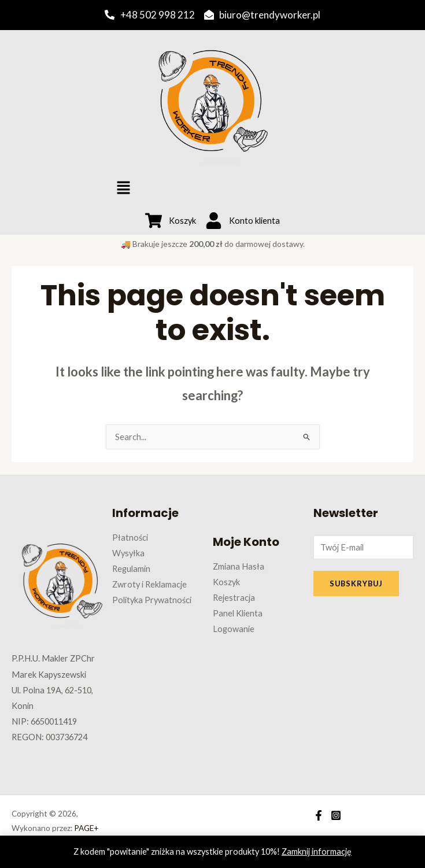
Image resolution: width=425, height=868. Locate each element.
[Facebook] (319, 815)
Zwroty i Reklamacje (149, 584)
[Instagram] (336, 815)
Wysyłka (128, 553)
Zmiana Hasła (239, 566)
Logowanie (234, 629)
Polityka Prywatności (152, 600)
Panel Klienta (238, 613)
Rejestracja (234, 598)
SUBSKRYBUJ (356, 583)
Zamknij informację (317, 852)
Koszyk (226, 582)
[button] (123, 188)
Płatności (130, 538)
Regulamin (131, 569)
